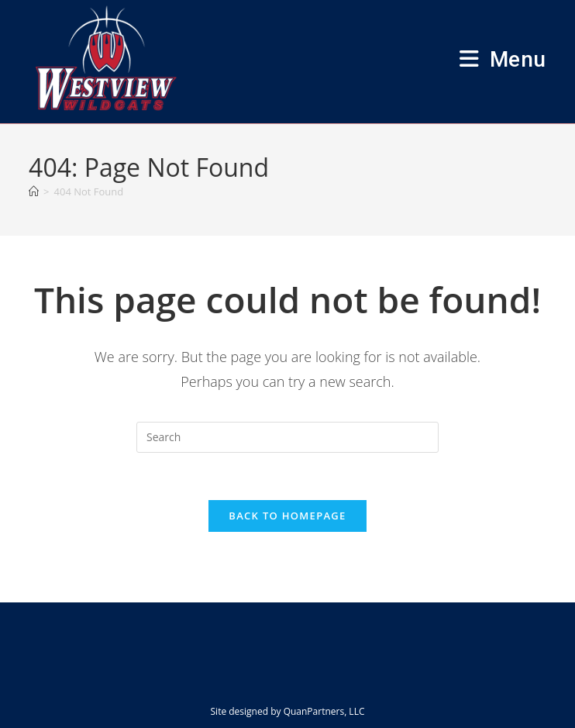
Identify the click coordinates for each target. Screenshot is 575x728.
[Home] (34, 191)
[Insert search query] (287, 437)
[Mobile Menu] (503, 59)
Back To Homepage (287, 516)
